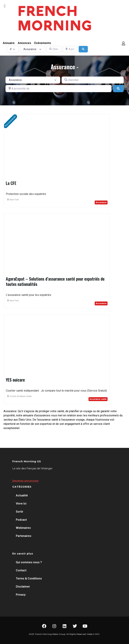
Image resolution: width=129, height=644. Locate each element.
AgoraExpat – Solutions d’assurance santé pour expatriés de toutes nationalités (55, 281)
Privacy (21, 595)
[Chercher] (54, 49)
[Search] (83, 49)
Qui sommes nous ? (29, 562)
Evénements (43, 43)
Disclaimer (23, 587)
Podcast (21, 520)
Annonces (24, 43)
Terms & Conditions (29, 578)
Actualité (22, 495)
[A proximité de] (70, 49)
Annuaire (9, 43)
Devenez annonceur (26, 481)
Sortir (20, 512)
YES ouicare (15, 380)
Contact (21, 570)
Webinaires (23, 528)
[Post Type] (13, 49)
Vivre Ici (21, 504)
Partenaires (24, 536)
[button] (5, 6)
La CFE (11, 183)
